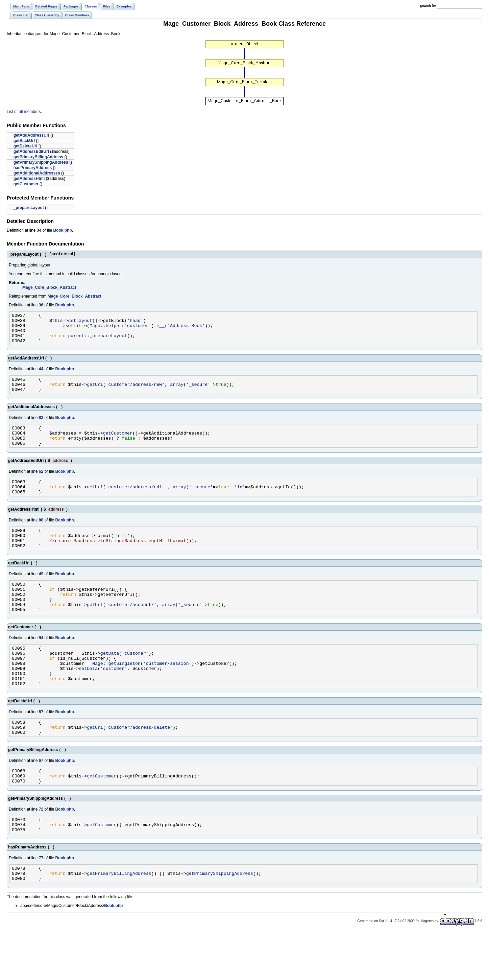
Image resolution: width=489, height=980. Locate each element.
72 (41, 851)
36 (41, 306)
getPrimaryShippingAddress (41, 162)
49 (41, 595)
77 (41, 903)
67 (41, 799)
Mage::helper (106, 329)
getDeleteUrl (26, 146)
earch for (428, 6)
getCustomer (26, 184)
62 (41, 486)
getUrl (95, 393)
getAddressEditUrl (31, 151)
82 (41, 428)
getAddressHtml (29, 179)
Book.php (62, 230)
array (177, 393)
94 (41, 665)
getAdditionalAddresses (37, 173)
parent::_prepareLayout (98, 342)
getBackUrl (24, 141)
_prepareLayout (29, 208)
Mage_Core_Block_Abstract (49, 288)
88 (41, 537)
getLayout (80, 323)
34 (39, 230)
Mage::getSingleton (116, 695)
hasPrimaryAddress (33, 168)
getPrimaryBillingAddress (38, 157)
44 (41, 376)
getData (110, 682)
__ (162, 329)
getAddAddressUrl (31, 135)
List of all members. (24, 112)
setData (88, 701)
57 (41, 747)
